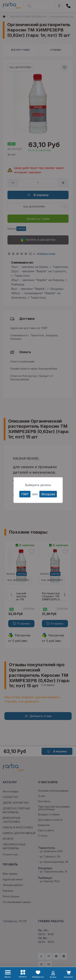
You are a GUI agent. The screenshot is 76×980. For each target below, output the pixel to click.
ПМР (25, 494)
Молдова (48, 494)
